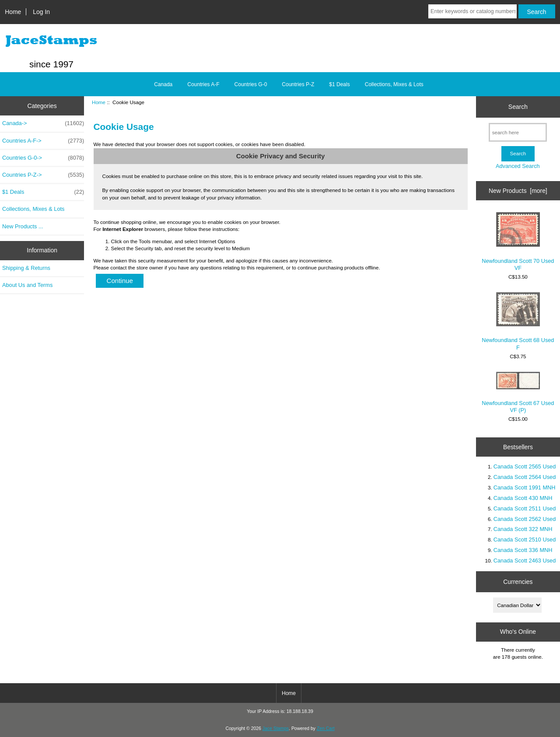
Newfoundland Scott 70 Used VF (518, 242)
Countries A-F (203, 84)
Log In (41, 12)
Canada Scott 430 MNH (523, 498)
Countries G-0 (251, 84)
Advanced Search (518, 166)
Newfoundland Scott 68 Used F (518, 321)
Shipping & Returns (26, 268)
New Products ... (23, 226)
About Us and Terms (27, 285)
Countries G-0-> (43, 158)
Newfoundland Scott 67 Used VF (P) (518, 393)
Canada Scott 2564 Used (525, 477)
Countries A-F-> (43, 141)
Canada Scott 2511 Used (525, 508)
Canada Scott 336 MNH (523, 550)
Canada (163, 84)
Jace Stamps (276, 728)
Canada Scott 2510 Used (525, 540)
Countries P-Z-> (43, 175)
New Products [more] (518, 191)
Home (13, 12)
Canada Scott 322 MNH (523, 529)
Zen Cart (326, 728)
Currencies (518, 582)
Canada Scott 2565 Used (525, 466)
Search (518, 107)
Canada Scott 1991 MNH (525, 487)
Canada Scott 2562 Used (525, 519)
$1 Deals (339, 84)
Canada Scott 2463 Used (525, 561)
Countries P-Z (298, 84)
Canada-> (43, 123)
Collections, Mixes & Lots (394, 84)
